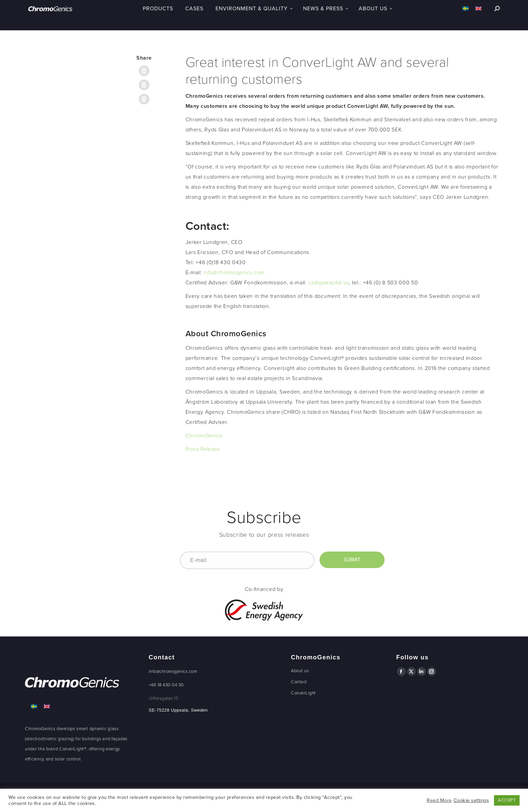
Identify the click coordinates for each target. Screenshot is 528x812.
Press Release (203, 449)
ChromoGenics (204, 436)
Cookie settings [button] (471, 800)
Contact (299, 682)
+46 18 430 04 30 (166, 685)
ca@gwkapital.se (329, 283)
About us (300, 671)
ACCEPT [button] (507, 800)
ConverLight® (73, 749)
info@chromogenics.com (234, 273)
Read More (439, 800)
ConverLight (303, 693)
